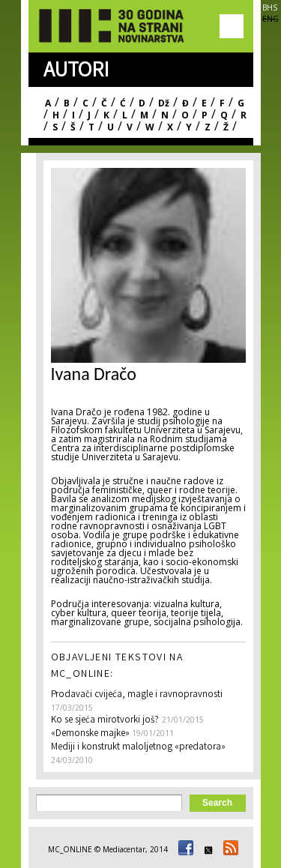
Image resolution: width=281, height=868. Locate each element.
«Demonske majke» (91, 734)
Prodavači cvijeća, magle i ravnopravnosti (137, 695)
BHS (270, 7)
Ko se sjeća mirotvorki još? (105, 721)
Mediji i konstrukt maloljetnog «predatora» (138, 748)
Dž (164, 103)
